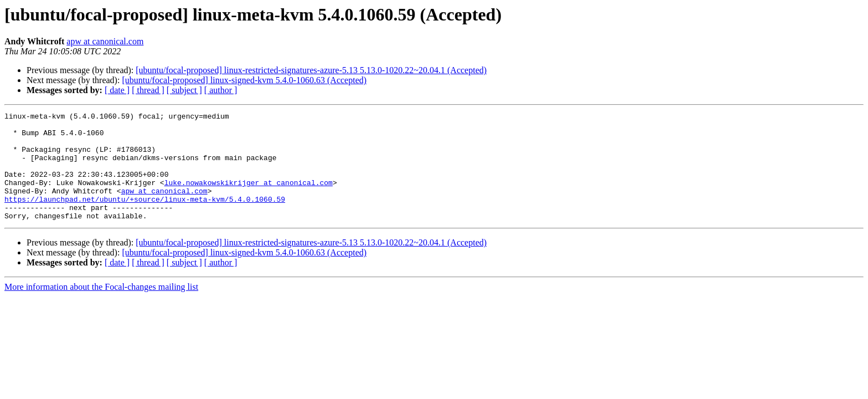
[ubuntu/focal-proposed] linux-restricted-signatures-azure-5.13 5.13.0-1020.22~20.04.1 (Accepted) (311, 70)
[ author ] (221, 90)
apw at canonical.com (105, 41)
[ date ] (117, 90)
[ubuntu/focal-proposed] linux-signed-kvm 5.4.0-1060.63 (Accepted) (244, 80)
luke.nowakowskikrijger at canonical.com (249, 197)
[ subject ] (184, 90)
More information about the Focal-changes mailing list (101, 308)
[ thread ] (148, 90)
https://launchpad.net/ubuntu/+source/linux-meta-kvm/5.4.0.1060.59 (145, 217)
